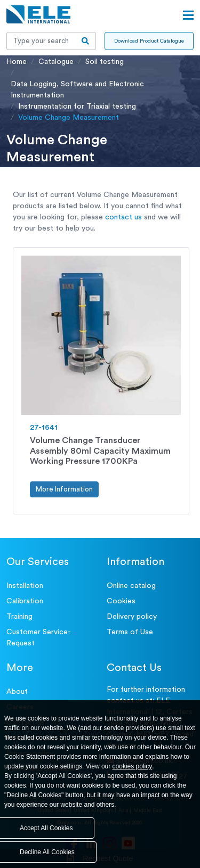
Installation (25, 586)
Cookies (121, 601)
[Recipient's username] (41, 41)
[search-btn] (86, 41)
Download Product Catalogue (149, 41)
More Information (64, 489)
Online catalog (131, 586)
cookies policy (133, 766)
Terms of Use (130, 632)
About (17, 692)
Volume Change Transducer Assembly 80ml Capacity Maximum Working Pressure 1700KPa (100, 451)
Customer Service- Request (39, 638)
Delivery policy (132, 617)
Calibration (25, 601)
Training (19, 617)
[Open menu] (188, 15)
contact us (123, 217)
